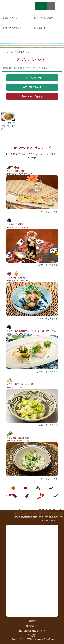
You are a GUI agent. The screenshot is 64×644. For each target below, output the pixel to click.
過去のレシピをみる (32, 97)
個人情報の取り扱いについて (32, 631)
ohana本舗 (13, 9)
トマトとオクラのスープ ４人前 (8, 126)
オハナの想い (11, 18)
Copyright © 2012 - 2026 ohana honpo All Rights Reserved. (35, 639)
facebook (60, 6)
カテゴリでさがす (32, 87)
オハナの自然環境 (45, 18)
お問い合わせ (32, 626)
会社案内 (41, 28)
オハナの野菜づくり (15, 28)
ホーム (5, 52)
